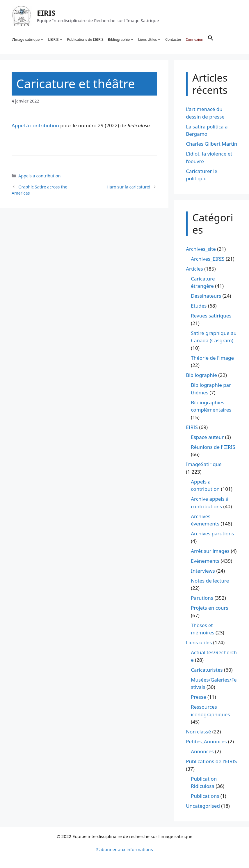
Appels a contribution (39, 176)
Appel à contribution (35, 125)
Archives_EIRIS (208, 259)
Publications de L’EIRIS (85, 39)
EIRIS (46, 13)
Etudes (199, 306)
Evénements (205, 561)
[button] (211, 40)
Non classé (198, 732)
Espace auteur (207, 437)
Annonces (202, 751)
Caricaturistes (207, 670)
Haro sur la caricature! (128, 187)
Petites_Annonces (206, 741)
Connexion (194, 39)
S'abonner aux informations (124, 849)
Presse (198, 697)
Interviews (203, 571)
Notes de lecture (210, 581)
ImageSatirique (204, 464)
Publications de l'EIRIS (211, 761)
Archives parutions (212, 533)
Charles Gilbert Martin (211, 144)
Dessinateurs (206, 296)
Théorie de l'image (212, 358)
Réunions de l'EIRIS (213, 447)
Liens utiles (199, 642)
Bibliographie (121, 40)
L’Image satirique (28, 40)
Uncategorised (203, 806)
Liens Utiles (150, 40)
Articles (194, 269)
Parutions (202, 598)
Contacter (173, 39)
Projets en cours (210, 608)
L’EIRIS (55, 40)
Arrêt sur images (210, 551)
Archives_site (201, 249)
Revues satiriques (211, 316)
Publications (205, 796)
